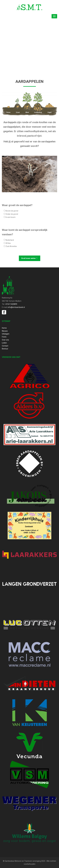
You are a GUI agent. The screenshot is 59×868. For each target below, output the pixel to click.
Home (4, 328)
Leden (4, 343)
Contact (5, 346)
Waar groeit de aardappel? (17, 205)
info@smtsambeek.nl (16, 307)
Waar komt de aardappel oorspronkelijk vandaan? (25, 232)
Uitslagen (6, 334)
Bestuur (5, 349)
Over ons (5, 340)
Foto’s (4, 337)
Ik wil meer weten (30, 258)
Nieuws (5, 331)
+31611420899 (11, 304)
